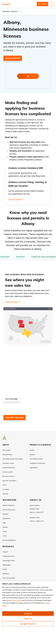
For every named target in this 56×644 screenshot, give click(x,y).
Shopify (5, 527)
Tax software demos (36, 459)
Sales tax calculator (9, 578)
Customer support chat (12, 424)
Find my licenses (13, 58)
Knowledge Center (9, 561)
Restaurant (20, 257)
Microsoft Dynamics (9, 510)
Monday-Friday (35, 509)
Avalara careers (8, 472)
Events (5, 569)
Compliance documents (37, 463)
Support (5, 552)
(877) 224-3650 (12, 399)
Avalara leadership (9, 468)
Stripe (5, 531)
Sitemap (5, 494)
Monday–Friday (35, 518)
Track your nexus (12, 302)
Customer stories (8, 463)
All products (34, 468)
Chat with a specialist (15, 418)
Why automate (7, 454)
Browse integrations (9, 540)
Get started (42, 4)
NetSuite (5, 514)
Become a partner (9, 476)
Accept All (28, 614)
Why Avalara (7, 450)
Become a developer (10, 481)
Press (5, 485)
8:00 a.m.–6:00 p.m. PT (37, 512)
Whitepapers (7, 565)
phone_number (35, 505)
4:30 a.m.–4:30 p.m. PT (37, 521)
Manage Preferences (28, 624)
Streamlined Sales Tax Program (13, 459)
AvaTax (32, 450)
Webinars (6, 574)
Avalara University (8, 556)
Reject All (28, 619)
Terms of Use (17, 600)
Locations (6, 489)
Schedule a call (9, 405)
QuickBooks (7, 518)
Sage (4, 523)
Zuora (5, 536)
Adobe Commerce (9, 505)
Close (28, 609)
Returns (32, 454)
